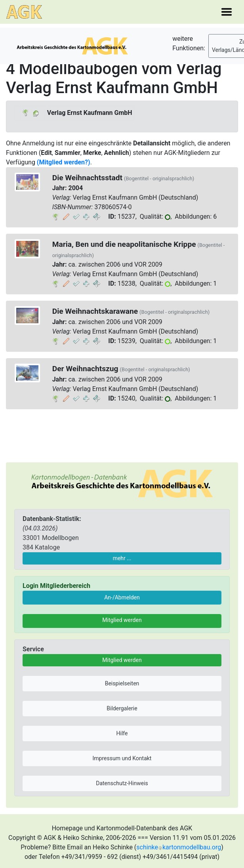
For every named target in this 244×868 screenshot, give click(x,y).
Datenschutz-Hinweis (122, 783)
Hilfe (122, 733)
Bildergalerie (122, 708)
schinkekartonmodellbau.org (179, 847)
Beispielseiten (122, 683)
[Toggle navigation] (227, 12)
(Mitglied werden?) (64, 162)
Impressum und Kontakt (122, 758)
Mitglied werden (122, 620)
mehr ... (122, 558)
